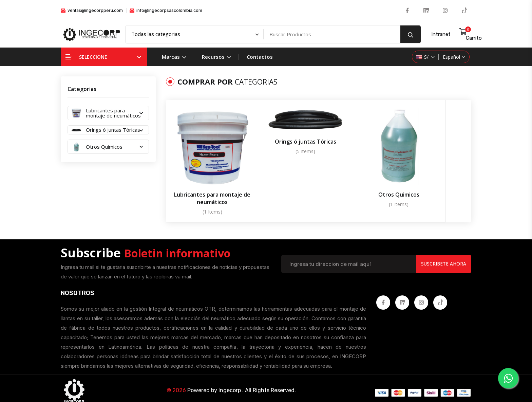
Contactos (260, 57)
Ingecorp (230, 381)
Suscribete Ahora (443, 254)
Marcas (174, 57)
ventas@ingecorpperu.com (92, 10)
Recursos (216, 57)
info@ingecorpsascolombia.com (166, 10)
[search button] (411, 35)
